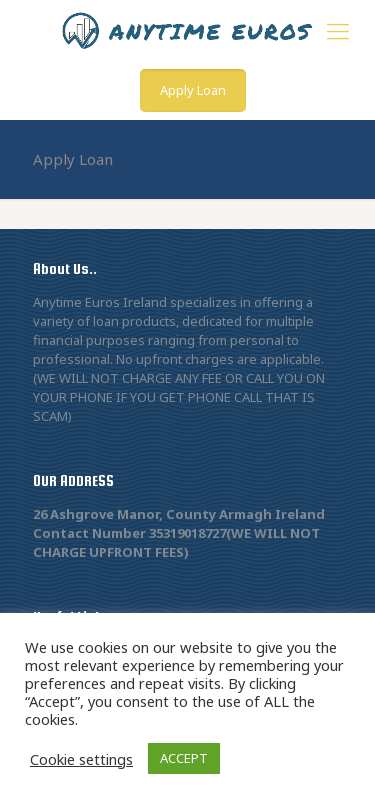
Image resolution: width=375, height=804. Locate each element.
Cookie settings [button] (81, 759)
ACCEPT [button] (184, 758)
